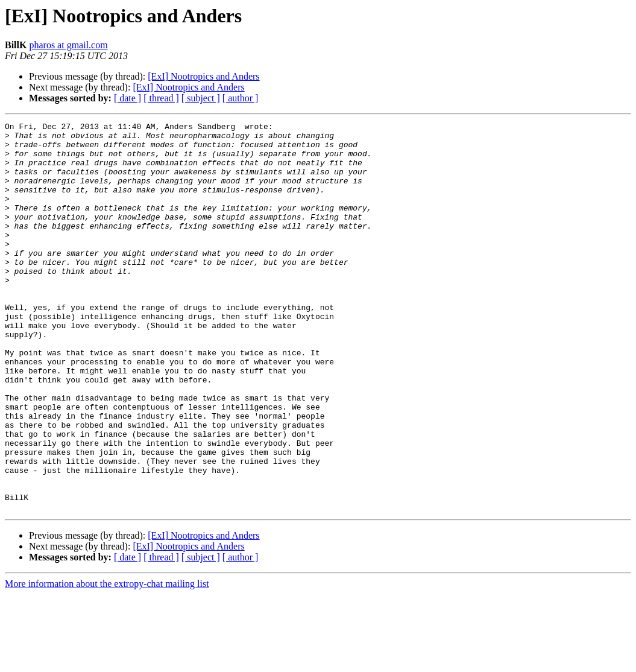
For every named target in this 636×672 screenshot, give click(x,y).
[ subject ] (201, 98)
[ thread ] (161, 98)
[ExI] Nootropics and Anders (203, 76)
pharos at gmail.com (68, 45)
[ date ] (128, 98)
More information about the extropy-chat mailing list (107, 661)
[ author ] (241, 98)
